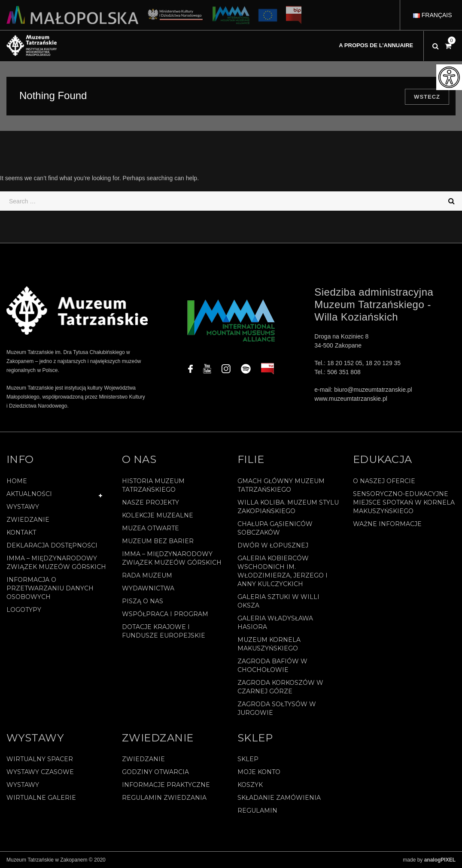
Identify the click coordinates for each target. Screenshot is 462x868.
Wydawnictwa (148, 588)
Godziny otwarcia (155, 772)
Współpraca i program (165, 614)
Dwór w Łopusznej (273, 545)
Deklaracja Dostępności (52, 545)
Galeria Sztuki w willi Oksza (278, 601)
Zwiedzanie (28, 520)
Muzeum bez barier (158, 541)
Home (17, 481)
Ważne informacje (387, 524)
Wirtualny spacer (40, 759)
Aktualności (29, 494)
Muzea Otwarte (150, 528)
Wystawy (23, 507)
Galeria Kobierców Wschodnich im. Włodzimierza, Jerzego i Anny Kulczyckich (283, 571)
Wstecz (427, 97)
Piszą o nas (143, 601)
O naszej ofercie (384, 481)
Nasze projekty (150, 502)
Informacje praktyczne (166, 785)
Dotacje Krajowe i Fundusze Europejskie (164, 631)
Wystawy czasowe (40, 772)
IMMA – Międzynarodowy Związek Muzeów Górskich (56, 563)
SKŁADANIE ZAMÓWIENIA (279, 798)
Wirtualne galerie (41, 798)
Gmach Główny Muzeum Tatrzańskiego (281, 485)
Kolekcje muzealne (158, 515)
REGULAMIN (257, 811)
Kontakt (21, 532)
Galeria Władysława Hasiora (275, 623)
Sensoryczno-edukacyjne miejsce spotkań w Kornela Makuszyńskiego (404, 502)
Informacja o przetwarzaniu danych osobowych (50, 588)
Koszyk (250, 785)
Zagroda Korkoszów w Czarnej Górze (280, 687)
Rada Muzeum (147, 575)
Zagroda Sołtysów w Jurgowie (277, 708)
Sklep (248, 759)
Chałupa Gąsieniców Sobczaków (275, 528)
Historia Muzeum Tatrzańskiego (153, 485)
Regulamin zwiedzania (164, 798)
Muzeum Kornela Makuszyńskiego (269, 644)
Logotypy (24, 610)
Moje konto (259, 772)
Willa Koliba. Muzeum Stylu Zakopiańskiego (288, 507)
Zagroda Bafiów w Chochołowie (272, 665)
